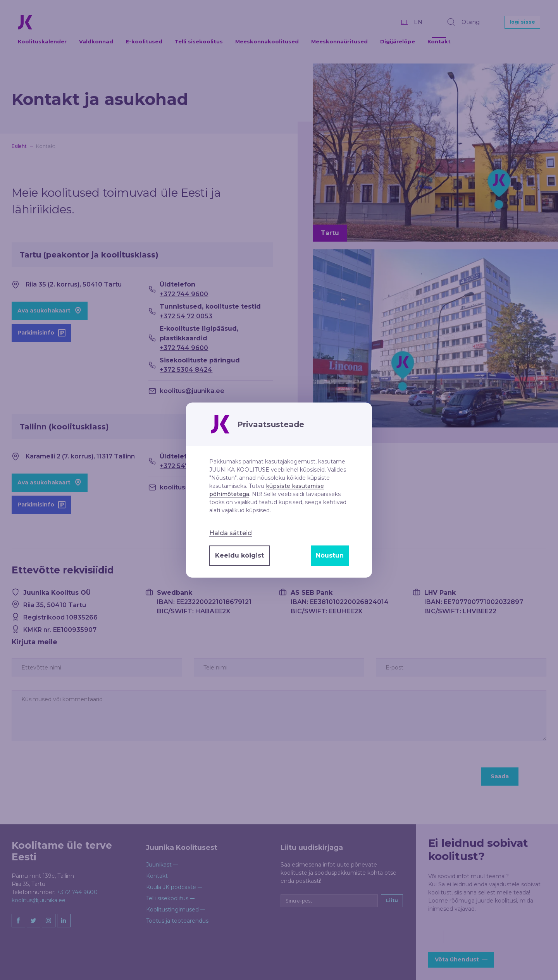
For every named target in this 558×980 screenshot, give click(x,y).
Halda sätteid (231, 533)
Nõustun (330, 555)
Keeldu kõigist (239, 555)
